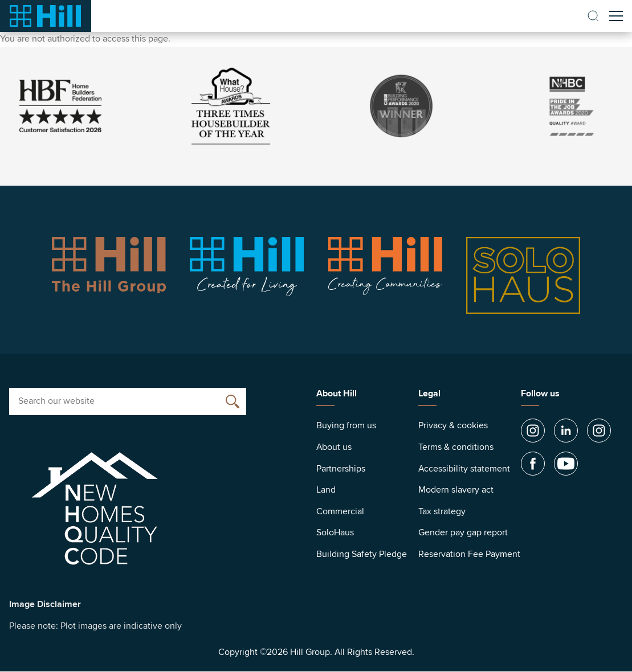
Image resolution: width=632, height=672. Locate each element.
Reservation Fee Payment (469, 554)
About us (334, 447)
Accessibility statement (464, 469)
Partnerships (341, 469)
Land (326, 490)
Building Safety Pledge (362, 554)
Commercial (340, 511)
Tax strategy (442, 511)
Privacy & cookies (453, 425)
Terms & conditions (456, 447)
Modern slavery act (456, 490)
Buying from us (346, 425)
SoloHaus (335, 532)
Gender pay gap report (463, 532)
